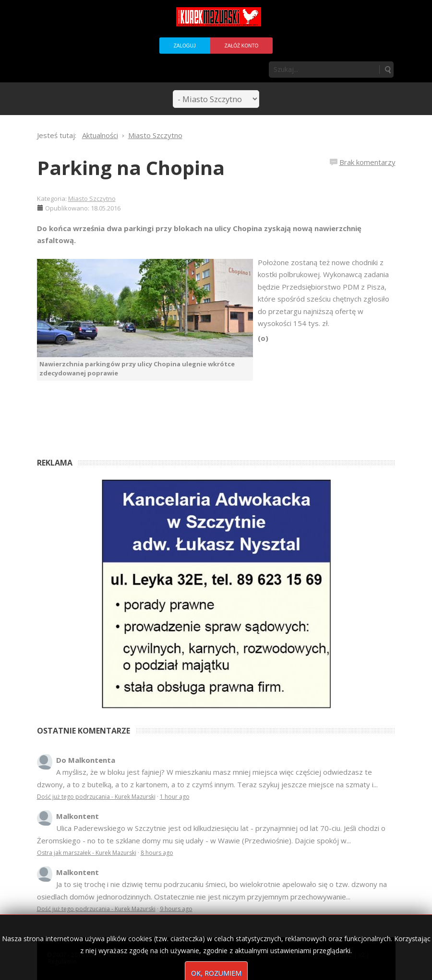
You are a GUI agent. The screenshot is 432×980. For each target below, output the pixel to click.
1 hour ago (175, 797)
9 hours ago (176, 909)
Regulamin (62, 962)
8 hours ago (157, 853)
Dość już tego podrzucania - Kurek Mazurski (96, 797)
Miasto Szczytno (92, 198)
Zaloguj (185, 46)
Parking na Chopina (131, 168)
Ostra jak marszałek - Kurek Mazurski (87, 853)
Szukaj (387, 70)
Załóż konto (241, 46)
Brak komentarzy (367, 162)
